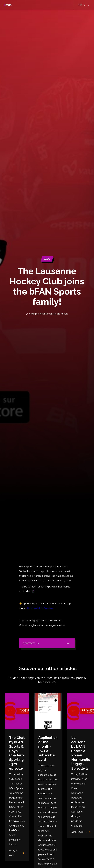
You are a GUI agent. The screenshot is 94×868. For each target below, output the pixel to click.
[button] (84, 5)
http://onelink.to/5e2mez (40, 608)
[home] (8, 5)
